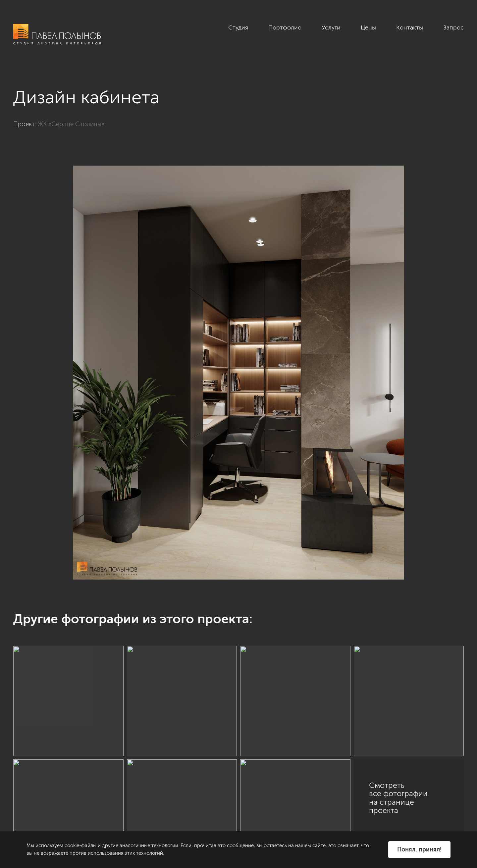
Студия (238, 27)
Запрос (453, 27)
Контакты (410, 27)
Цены (368, 27)
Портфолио (285, 27)
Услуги (331, 27)
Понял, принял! (419, 849)
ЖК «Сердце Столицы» (71, 124)
